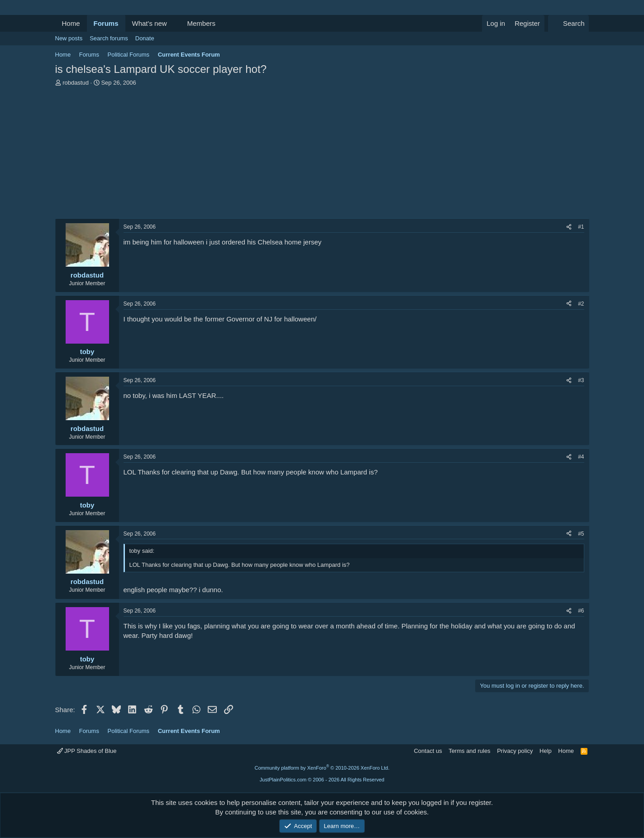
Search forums (109, 38)
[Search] (569, 23)
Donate (145, 38)
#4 (581, 457)
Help (546, 751)
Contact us (428, 751)
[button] (174, 23)
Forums (106, 23)
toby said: (142, 551)
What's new (150, 23)
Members (201, 23)
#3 (581, 380)
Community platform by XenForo (322, 768)
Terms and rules (469, 751)
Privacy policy (515, 751)
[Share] (569, 227)
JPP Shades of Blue (87, 751)
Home (71, 23)
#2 (581, 304)
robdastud (76, 83)
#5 (581, 534)
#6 (581, 611)
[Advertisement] (322, 155)
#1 (581, 227)
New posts (69, 38)
